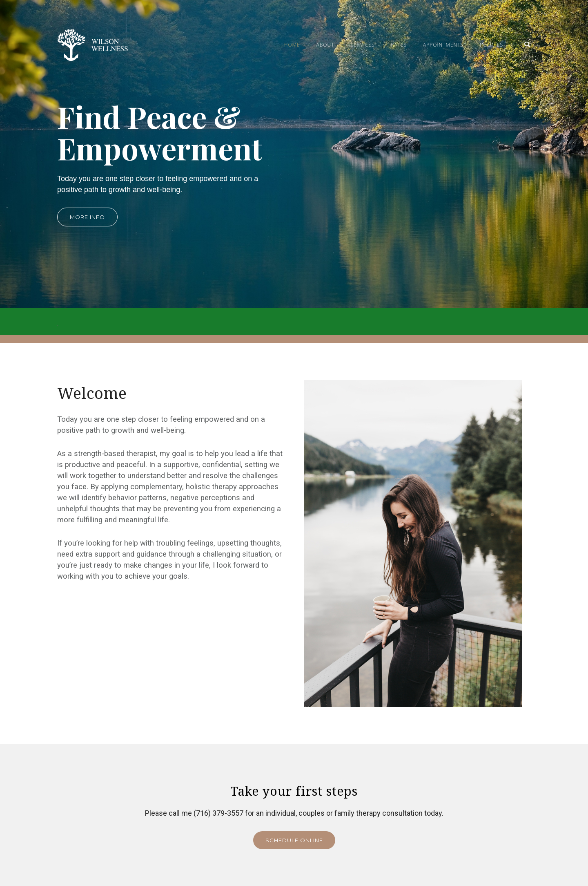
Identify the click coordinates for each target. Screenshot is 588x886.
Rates (399, 45)
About (325, 45)
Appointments (443, 45)
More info (87, 217)
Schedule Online (294, 840)
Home (292, 45)
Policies (491, 45)
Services (362, 45)
